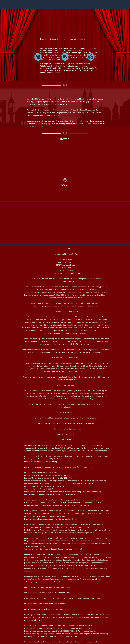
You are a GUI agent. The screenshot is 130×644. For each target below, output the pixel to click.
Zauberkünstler (46, 68)
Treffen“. (57, 73)
